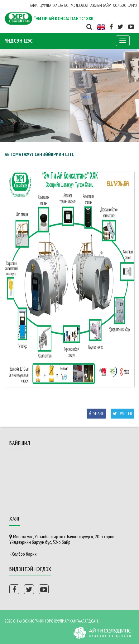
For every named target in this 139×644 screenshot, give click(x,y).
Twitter (122, 414)
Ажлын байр (101, 5)
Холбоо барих (125, 5)
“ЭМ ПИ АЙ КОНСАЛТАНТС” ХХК (64, 18)
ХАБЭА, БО (61, 5)
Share (96, 414)
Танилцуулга (41, 5)
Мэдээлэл (79, 5)
